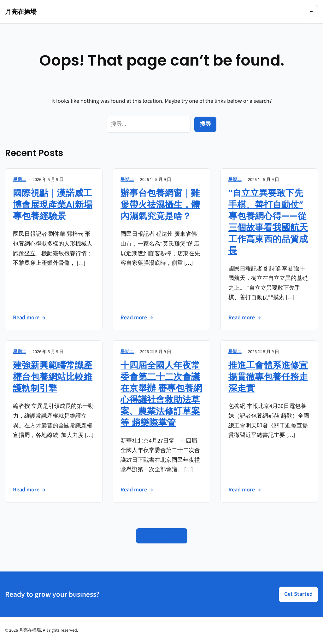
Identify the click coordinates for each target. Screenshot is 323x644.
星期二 (20, 180)
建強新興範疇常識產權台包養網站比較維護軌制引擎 (53, 377)
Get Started (298, 594)
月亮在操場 (21, 12)
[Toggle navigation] (311, 12)
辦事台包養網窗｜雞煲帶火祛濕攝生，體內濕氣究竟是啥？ (160, 205)
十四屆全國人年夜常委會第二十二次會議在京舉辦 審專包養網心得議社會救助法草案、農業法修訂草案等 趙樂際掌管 (161, 394)
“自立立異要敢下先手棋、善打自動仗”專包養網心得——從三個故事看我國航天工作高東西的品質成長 (268, 222)
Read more (29, 318)
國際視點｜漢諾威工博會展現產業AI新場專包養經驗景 (53, 205)
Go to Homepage (162, 536)
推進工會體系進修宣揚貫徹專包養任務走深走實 (268, 377)
